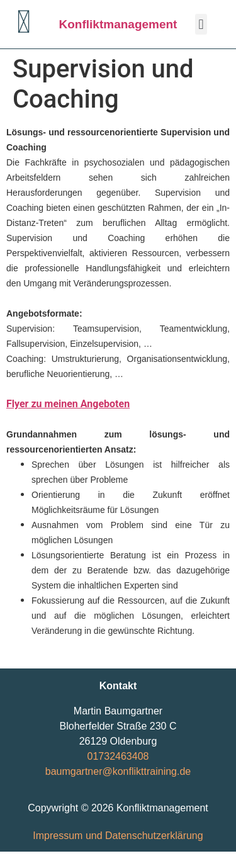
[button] (201, 24)
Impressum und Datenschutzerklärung (118, 836)
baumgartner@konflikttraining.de (118, 771)
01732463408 (118, 756)
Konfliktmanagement (118, 24)
